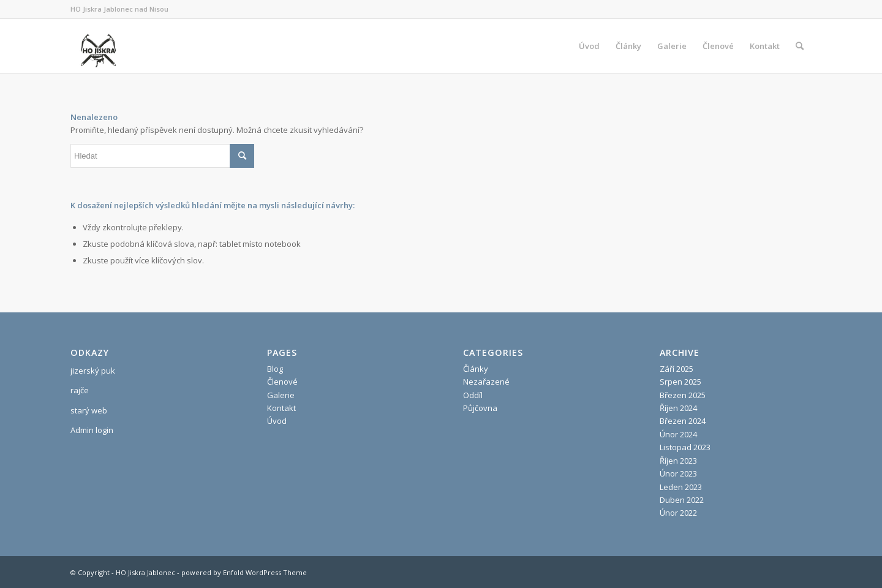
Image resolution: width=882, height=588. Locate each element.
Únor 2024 (678, 434)
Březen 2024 (683, 421)
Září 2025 (677, 369)
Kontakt (281, 408)
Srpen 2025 (680, 382)
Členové (282, 382)
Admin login (92, 430)
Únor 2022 (678, 513)
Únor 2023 (678, 473)
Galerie (281, 395)
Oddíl (473, 395)
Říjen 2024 (678, 408)
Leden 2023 (681, 487)
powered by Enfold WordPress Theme (244, 572)
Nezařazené (486, 382)
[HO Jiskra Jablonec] (98, 46)
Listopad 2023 (685, 447)
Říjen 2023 (678, 461)
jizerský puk (93, 371)
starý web (89, 410)
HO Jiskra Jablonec (145, 572)
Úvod (277, 421)
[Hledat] (800, 46)
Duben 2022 (682, 500)
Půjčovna (480, 408)
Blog (275, 369)
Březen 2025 (683, 395)
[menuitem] (589, 46)
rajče (80, 390)
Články (476, 369)
